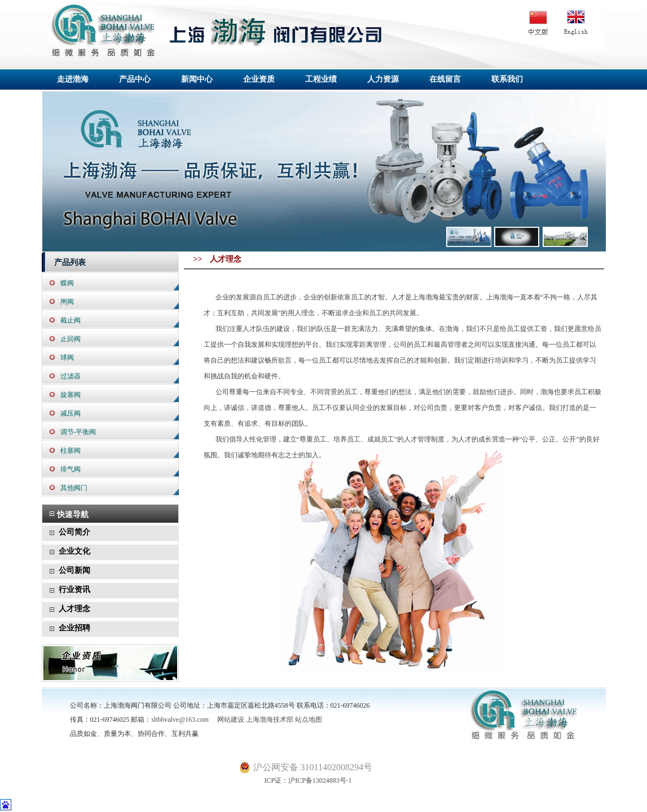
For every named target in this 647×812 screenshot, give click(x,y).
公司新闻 (74, 570)
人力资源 (383, 79)
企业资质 (259, 79)
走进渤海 (73, 79)
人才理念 (74, 609)
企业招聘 (74, 628)
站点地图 (309, 720)
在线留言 (445, 79)
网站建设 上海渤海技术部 (252, 720)
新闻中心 (197, 79)
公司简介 (74, 532)
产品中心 (135, 79)
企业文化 (74, 551)
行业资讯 (74, 590)
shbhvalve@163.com (180, 720)
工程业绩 (321, 79)
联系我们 (507, 79)
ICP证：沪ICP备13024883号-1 (296, 780)
